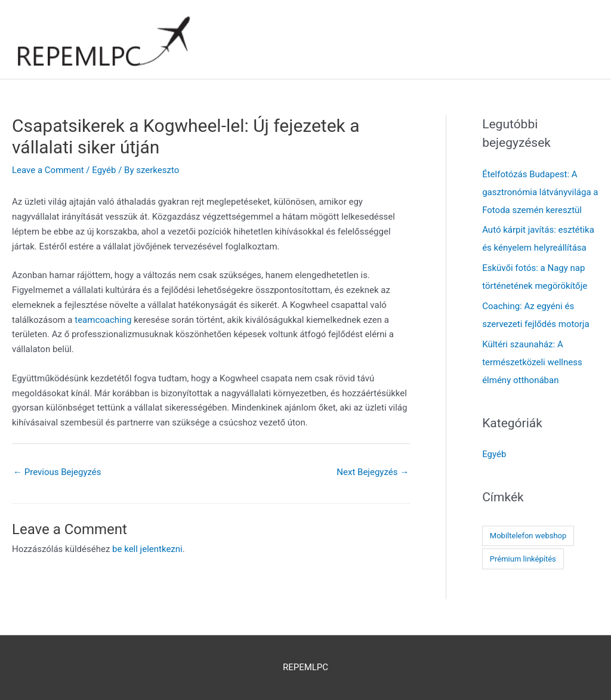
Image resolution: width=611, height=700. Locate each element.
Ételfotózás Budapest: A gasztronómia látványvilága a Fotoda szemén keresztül (540, 192)
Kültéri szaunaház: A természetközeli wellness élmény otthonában (532, 362)
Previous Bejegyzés (57, 472)
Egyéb (104, 170)
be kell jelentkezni (147, 549)
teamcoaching (103, 320)
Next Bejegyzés (373, 472)
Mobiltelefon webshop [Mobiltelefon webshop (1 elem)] (528, 536)
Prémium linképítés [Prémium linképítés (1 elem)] (523, 559)
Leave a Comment (48, 170)
